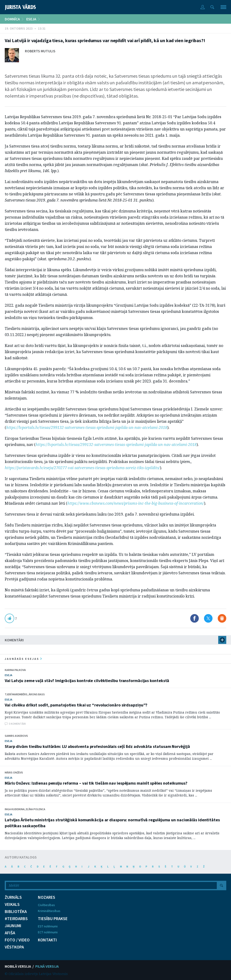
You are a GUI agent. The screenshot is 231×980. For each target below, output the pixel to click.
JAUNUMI (13, 926)
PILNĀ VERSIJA (47, 966)
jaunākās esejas (23, 659)
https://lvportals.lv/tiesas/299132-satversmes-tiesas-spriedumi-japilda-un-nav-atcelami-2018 (87, 427)
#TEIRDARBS (16, 919)
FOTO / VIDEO (17, 940)
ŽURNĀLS (13, 897)
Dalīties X (208, 618)
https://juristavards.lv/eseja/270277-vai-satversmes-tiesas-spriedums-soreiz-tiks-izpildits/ (82, 468)
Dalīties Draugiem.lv (222, 618)
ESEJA (31, 19)
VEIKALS (12, 904)
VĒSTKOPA (14, 947)
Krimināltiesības (49, 911)
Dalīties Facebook (195, 618)
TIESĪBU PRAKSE (53, 919)
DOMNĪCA (12, 19)
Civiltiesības (46, 905)
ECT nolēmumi (48, 932)
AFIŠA (10, 933)
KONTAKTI (47, 940)
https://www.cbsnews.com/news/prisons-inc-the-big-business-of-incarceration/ (136, 503)
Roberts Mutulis (40, 51)
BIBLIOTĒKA (16, 912)
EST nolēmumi (48, 926)
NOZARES (47, 897)
